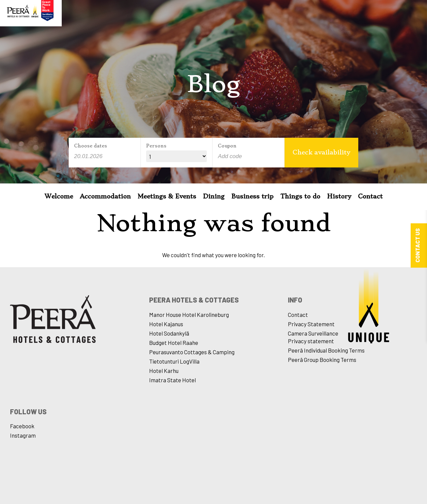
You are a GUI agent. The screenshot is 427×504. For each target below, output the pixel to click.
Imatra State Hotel (172, 380)
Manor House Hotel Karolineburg (189, 315)
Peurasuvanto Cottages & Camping (192, 352)
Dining (214, 196)
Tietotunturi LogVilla (174, 361)
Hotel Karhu (164, 371)
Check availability (321, 152)
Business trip (252, 196)
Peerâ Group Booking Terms (322, 360)
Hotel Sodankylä (169, 333)
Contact (370, 196)
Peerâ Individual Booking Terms (326, 350)
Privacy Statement (311, 324)
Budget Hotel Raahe (174, 343)
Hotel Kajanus (166, 324)
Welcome (59, 196)
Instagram (23, 435)
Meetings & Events (167, 196)
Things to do (300, 196)
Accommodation (105, 196)
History (339, 196)
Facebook (22, 426)
